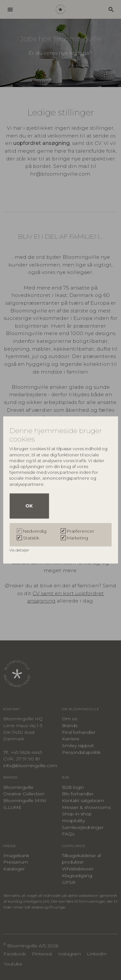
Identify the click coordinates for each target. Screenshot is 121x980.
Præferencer (81, 531)
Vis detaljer (20, 550)
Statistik (31, 538)
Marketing (77, 538)
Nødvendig (35, 531)
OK (29, 506)
